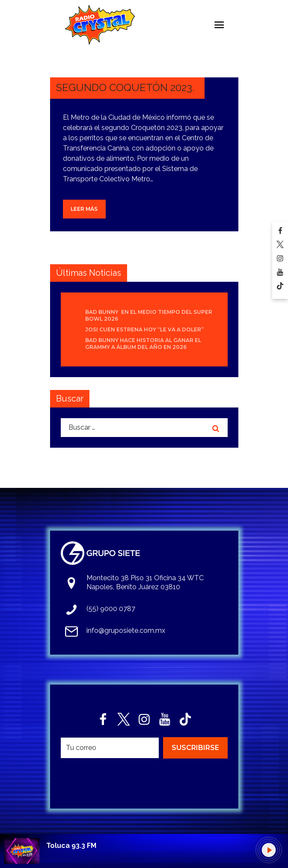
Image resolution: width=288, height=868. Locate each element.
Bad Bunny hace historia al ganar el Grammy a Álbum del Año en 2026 (143, 344)
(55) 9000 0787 (111, 609)
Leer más (84, 209)
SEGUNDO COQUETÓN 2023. (125, 87)
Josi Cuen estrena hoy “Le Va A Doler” (144, 329)
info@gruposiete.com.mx (126, 630)
